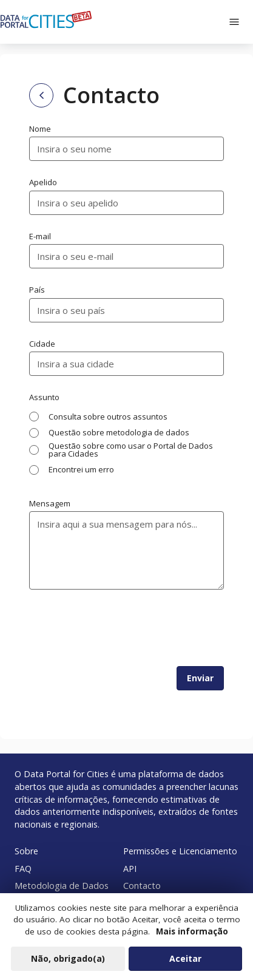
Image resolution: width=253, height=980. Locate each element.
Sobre (26, 851)
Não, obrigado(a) (68, 958)
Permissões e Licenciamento (180, 851)
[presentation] (121, 628)
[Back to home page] (41, 95)
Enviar (200, 678)
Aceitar (185, 958)
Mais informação (192, 931)
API (130, 869)
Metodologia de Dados (62, 886)
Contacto (142, 886)
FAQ (23, 869)
